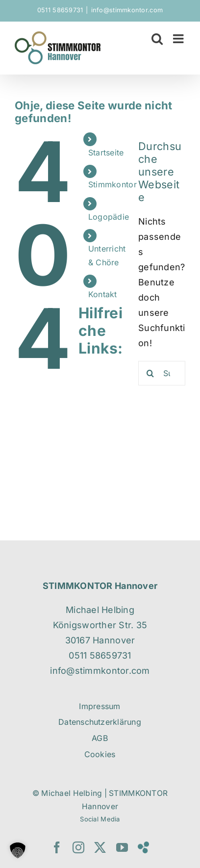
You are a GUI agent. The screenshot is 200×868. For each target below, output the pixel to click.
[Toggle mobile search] (157, 38)
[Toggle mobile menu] (179, 38)
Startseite (106, 153)
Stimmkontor (112, 184)
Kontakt (103, 294)
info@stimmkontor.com (127, 10)
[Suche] (150, 373)
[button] (18, 850)
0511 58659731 (60, 10)
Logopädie (109, 217)
